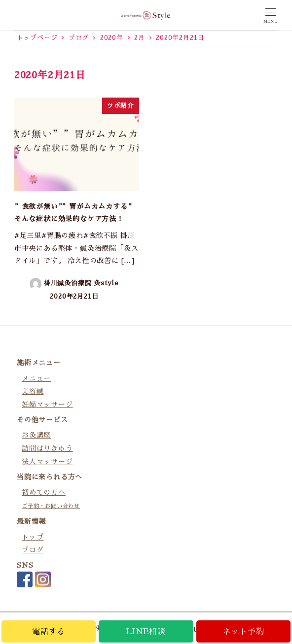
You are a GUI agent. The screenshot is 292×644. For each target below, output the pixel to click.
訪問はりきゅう (47, 448)
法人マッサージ (47, 462)
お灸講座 (36, 435)
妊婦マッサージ (47, 405)
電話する (49, 632)
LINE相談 (146, 632)
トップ (33, 537)
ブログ (33, 550)
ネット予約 (243, 632)
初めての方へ (44, 492)
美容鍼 (33, 391)
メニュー (36, 378)
